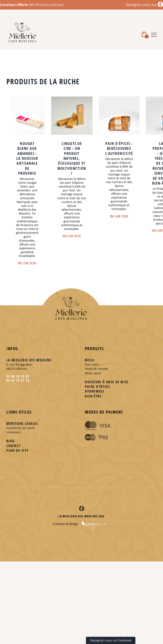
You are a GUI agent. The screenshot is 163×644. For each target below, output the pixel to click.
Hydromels (95, 391)
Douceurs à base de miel (107, 382)
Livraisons (13, 432)
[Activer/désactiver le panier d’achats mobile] (144, 34)
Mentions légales (22, 424)
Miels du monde (96, 369)
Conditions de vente (21, 428)
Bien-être (93, 396)
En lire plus (27, 263)
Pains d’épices (97, 387)
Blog (11, 441)
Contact (13, 446)
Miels (90, 360)
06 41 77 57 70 (18, 380)
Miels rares (93, 373)
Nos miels (92, 364)
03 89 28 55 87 (18, 376)
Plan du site (17, 450)
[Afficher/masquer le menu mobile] (154, 34)
